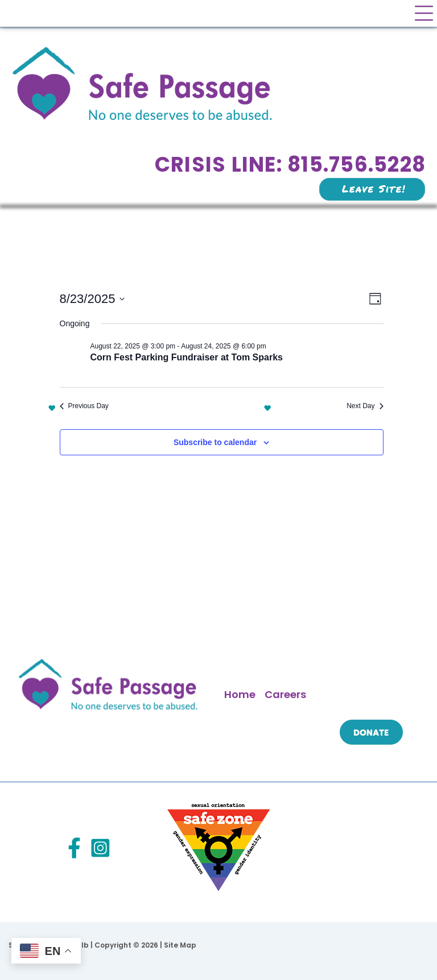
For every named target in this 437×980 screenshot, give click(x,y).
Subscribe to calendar (215, 442)
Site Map (180, 945)
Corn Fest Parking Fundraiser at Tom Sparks (187, 357)
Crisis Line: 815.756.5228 (290, 165)
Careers (285, 694)
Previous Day (84, 406)
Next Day (365, 406)
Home (240, 694)
